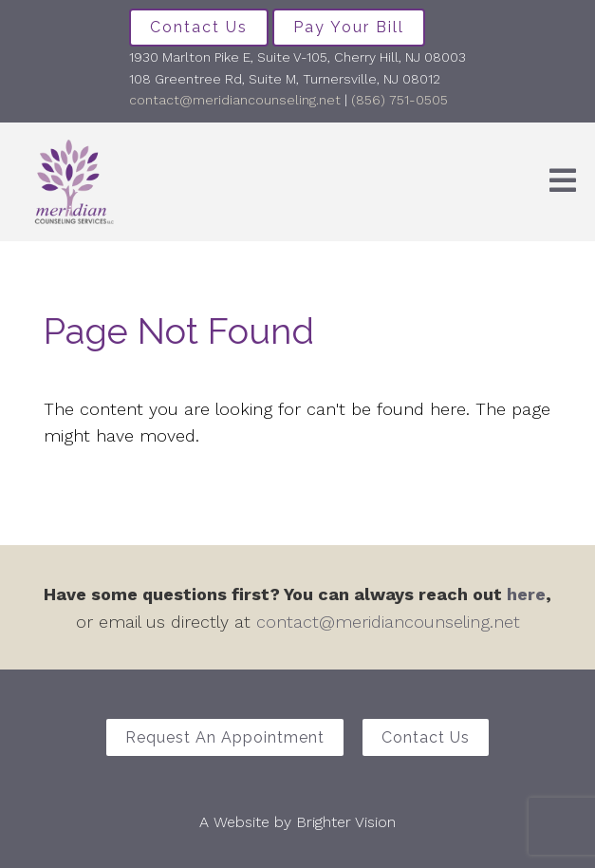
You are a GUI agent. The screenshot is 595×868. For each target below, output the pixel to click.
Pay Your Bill (349, 27)
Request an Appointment (225, 737)
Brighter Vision (346, 822)
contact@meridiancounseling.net (235, 100)
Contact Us (199, 27)
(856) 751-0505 (400, 100)
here (526, 594)
